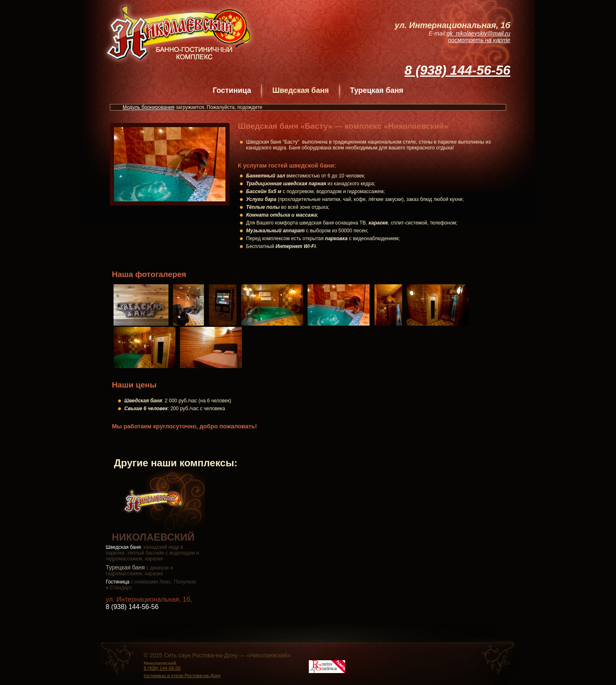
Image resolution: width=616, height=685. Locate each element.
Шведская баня (123, 547)
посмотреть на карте (479, 40)
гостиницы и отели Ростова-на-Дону (182, 676)
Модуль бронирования (149, 107)
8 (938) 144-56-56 (457, 70)
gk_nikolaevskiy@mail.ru (479, 33)
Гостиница (232, 90)
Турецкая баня (377, 90)
